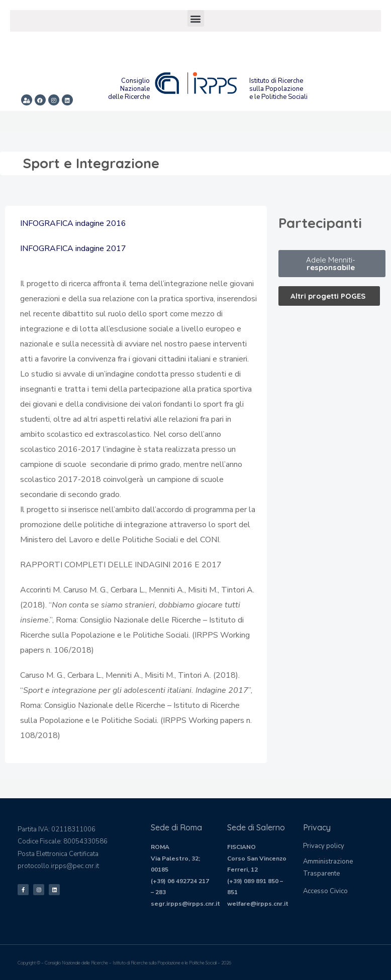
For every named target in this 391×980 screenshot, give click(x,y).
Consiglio (135, 81)
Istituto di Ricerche (276, 81)
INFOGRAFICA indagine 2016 (73, 223)
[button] (196, 18)
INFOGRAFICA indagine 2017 (73, 249)
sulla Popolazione (276, 89)
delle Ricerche (129, 97)
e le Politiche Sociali (278, 97)
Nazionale (135, 89)
